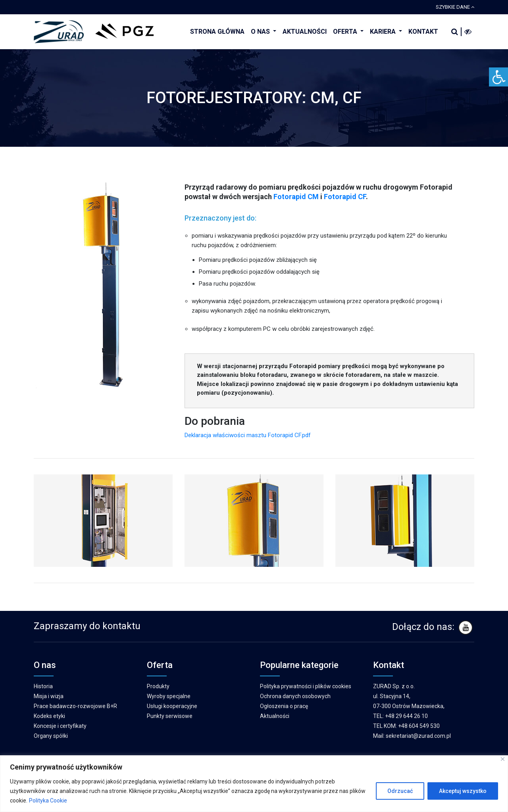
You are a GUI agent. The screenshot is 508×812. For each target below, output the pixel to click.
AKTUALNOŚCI (305, 32)
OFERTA (346, 32)
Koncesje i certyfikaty (60, 726)
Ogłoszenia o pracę (284, 706)
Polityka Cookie (48, 800)
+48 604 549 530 (419, 726)
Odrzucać (400, 791)
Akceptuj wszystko (463, 791)
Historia (43, 686)
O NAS (261, 32)
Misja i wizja (49, 696)
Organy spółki (51, 736)
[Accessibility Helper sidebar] (498, 77)
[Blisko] (503, 759)
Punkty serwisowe (170, 716)
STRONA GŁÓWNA (217, 32)
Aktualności (275, 716)
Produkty (158, 686)
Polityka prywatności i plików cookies (306, 686)
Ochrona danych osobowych (295, 696)
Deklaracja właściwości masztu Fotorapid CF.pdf (248, 435)
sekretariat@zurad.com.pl (418, 736)
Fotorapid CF (345, 197)
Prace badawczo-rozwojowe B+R (75, 706)
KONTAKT (423, 32)
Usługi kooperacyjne (172, 706)
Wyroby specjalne (169, 696)
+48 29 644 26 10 (406, 716)
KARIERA (384, 32)
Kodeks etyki (49, 716)
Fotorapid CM (296, 197)
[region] (254, 784)
